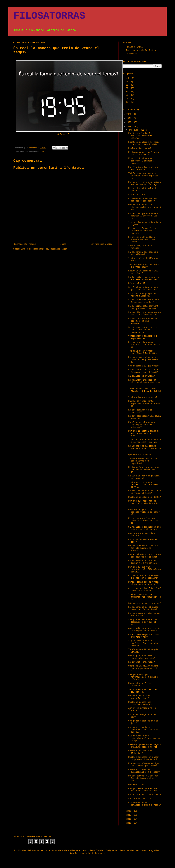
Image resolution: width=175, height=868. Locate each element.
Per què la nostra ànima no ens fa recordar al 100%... (144, 434)
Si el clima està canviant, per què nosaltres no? (144, 307)
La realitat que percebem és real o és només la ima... (145, 314)
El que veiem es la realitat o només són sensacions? (144, 577)
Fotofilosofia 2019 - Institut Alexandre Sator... (140, 136)
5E (127, 95)
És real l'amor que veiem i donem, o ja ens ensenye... (144, 321)
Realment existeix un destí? (144, 497)
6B (43, 152)
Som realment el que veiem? (144, 366)
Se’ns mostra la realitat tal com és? (143, 691)
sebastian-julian (150, 851)
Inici (63, 244)
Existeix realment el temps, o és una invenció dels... (145, 143)
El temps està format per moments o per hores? (143, 200)
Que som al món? (137, 785)
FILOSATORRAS (49, 16)
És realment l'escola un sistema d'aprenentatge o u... (144, 383)
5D (127, 92)
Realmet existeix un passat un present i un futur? (144, 758)
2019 (129, 127)
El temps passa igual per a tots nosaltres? (144, 153)
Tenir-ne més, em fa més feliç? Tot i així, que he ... (145, 391)
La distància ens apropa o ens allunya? (143, 253)
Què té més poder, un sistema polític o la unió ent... (145, 207)
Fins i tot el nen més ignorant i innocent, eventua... (142, 161)
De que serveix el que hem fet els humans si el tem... (143, 778)
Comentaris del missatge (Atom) (50, 249)
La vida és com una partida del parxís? (144, 477)
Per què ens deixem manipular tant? (139, 697)
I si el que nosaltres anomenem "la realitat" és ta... (145, 597)
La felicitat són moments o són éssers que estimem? (144, 278)
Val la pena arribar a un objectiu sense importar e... (143, 176)
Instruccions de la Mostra (141, 50)
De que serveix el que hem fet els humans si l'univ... (143, 548)
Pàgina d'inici (134, 47)
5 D (128, 78)
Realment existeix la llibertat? (140, 752)
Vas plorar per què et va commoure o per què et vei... (143, 622)
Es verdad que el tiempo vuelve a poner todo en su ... (145, 448)
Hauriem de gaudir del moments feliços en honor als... (144, 512)
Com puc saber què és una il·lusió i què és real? (143, 790)
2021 (129, 118)
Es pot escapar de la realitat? (140, 411)
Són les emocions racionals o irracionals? (144, 266)
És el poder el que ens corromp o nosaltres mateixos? (141, 425)
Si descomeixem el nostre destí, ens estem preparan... (143, 330)
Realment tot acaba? (140, 148)
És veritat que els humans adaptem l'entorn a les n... (143, 216)
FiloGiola (131, 54)
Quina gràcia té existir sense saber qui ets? (142, 657)
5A (127, 82)
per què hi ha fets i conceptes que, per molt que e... (143, 730)
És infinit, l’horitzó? (141, 662)
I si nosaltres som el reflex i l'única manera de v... (143, 485)
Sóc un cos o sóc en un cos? (144, 603)
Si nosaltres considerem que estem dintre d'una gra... (145, 528)
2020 (129, 122)
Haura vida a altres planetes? (140, 685)
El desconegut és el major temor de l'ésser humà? (143, 608)
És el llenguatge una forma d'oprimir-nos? (144, 636)
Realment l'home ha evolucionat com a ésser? (144, 771)
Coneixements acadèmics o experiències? (143, 337)
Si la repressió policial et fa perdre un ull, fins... (145, 301)
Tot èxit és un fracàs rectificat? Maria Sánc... (145, 352)
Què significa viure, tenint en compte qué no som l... (145, 630)
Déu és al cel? (137, 283)
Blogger (99, 853)
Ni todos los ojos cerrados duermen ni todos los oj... (144, 470)
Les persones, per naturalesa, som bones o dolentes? (143, 677)
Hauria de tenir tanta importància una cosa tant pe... (145, 404)
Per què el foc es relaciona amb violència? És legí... (145, 183)
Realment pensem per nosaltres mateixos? (141, 703)
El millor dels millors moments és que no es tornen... (142, 240)
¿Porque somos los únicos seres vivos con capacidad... (143, 461)
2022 (129, 114)
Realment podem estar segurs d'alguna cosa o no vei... (145, 746)
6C (127, 102)
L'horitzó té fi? (138, 195)
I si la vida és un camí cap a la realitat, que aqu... (145, 441)
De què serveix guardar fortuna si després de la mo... (144, 345)
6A (127, 99)
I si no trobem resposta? (143, 397)
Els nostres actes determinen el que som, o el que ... (144, 738)
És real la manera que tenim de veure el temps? (144, 492)
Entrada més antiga (102, 244)
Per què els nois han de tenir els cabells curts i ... (145, 503)
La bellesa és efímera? (141, 376)
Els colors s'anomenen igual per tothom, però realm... (145, 765)
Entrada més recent (25, 244)
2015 (129, 823)
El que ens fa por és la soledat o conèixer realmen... (142, 231)
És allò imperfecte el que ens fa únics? (143, 168)
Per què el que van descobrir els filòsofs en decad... (145, 570)
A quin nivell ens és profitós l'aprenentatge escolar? (143, 643)
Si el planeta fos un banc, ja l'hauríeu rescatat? (144, 289)
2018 (129, 811)
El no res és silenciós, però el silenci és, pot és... (143, 521)
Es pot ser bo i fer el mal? (144, 795)
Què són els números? (140, 455)
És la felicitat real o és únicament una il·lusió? (143, 371)
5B (127, 85)
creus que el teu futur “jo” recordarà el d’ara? (144, 590)
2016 (129, 819)
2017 (129, 815)
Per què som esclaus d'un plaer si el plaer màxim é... (143, 360)
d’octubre (135, 130)
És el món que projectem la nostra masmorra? (144, 295)
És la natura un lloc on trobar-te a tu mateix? (143, 562)
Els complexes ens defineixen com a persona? (145, 804)
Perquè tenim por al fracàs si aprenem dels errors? (144, 583)
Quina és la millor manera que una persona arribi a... (143, 668)
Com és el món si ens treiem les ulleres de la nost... (145, 556)
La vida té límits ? (140, 799)
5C (127, 88)
